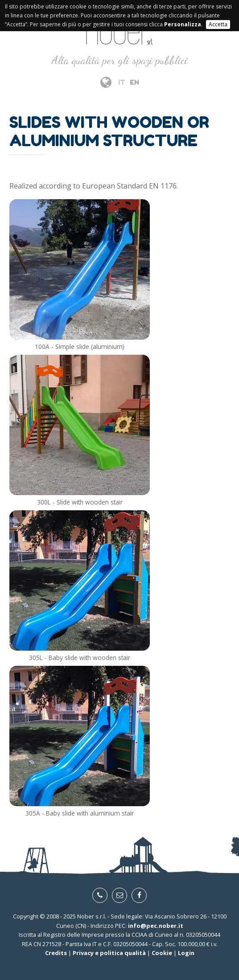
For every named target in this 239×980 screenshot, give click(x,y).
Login (186, 953)
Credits (56, 953)
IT (122, 82)
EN (134, 82)
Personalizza (183, 24)
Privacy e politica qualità (109, 953)
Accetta (218, 24)
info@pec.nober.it (156, 926)
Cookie (162, 953)
